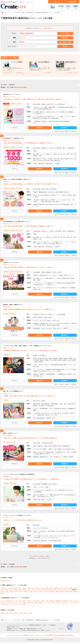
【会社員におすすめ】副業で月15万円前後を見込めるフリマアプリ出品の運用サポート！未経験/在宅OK (31, 479)
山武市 (40, 592)
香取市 (36, 592)
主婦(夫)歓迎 (30, 603)
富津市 (64, 590)
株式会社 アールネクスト (9, 348)
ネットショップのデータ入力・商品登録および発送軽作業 (19, 474)
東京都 (25, 613)
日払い (3, 603)
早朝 (62, 603)
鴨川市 (49, 590)
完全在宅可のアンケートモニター (12, 94)
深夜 (75, 603)
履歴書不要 (58, 601)
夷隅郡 (76, 592)
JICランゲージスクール (8, 518)
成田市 (76, 588)
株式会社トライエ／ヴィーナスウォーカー (12, 140)
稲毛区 (20, 588)
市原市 (29, 590)
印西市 (11, 592)
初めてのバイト (17, 603)
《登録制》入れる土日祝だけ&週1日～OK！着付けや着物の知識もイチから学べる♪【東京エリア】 (29, 396)
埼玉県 (16, 613)
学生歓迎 (24, 603)
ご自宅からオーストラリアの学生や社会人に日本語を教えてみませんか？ (23, 520)
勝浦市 (24, 590)
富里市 (21, 592)
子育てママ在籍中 (56, 603)
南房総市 (26, 592)
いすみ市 (45, 592)
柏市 (20, 590)
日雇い (24, 601)
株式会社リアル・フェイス (9, 265)
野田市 (66, 588)
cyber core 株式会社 (8, 435)
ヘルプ (44, 635)
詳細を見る (40, 128)
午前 (78, 603)
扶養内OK (52, 601)
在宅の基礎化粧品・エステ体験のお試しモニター (16, 221)
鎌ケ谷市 (55, 590)
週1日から (30, 601)
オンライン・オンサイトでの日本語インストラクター (17, 515)
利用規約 (26, 635)
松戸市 (62, 588)
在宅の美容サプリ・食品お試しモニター (14, 138)
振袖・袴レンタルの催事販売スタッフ (13, 391)
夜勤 (7, 604)
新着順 (25, 87)
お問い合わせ (56, 635)
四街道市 (3, 581)
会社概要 (49, 635)
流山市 (34, 590)
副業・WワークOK (74, 601)
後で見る (68, 7)
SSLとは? (61, 629)
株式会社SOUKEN (7, 307)
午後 (3, 604)
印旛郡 (57, 592)
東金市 (7, 590)
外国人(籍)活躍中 (39, 603)
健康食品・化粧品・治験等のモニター (13, 305)
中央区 (10, 588)
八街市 (7, 592)
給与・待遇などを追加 (65, 42)
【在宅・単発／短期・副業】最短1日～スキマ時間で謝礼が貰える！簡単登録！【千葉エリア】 (28, 143)
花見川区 (15, 588)
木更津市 (57, 588)
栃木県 (7, 613)
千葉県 (21, 613)
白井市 (16, 592)
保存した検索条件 (53, 7)
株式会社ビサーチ (7, 182)
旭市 (11, 590)
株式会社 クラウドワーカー (9, 97)
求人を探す (61, 6)
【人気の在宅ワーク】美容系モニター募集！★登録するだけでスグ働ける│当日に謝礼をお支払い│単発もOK (32, 99)
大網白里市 (51, 592)
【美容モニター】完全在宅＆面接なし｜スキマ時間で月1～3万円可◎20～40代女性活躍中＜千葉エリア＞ (31, 184)
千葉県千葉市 (4, 588)
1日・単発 (15, 601)
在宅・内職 (23, 604)
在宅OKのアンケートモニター (11, 263)
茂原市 (71, 588)
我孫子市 (44, 590)
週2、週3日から (37, 601)
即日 (43, 601)
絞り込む (65, 46)
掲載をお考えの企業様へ (67, 635)
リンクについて (10, 635)
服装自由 (8, 581)
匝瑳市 (31, 592)
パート (17, 604)
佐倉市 (2, 590)
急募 (47, 601)
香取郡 (62, 592)
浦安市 (69, 590)
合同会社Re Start (7, 477)
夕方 (71, 603)
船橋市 (47, 588)
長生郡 (71, 592)
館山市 (51, 588)
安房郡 (2, 593)
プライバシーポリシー (35, 635)
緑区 (29, 588)
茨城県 (2, 613)
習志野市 (15, 590)
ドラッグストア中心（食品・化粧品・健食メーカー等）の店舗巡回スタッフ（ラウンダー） (27, 346)
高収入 (2, 601)
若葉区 (25, 588)
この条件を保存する (47, 28)
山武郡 (66, 592)
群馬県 (11, 613)
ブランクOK (47, 603)
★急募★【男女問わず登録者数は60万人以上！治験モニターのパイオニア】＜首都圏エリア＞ (28, 309)
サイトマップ (19, 635)
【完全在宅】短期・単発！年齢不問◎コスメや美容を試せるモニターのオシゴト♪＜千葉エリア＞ (29, 267)
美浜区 (33, 588)
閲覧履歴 (76, 7)
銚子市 (38, 588)
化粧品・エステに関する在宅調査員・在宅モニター (17, 179)
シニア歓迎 (9, 603)
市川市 (42, 588)
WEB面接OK (65, 601)
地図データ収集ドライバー (10, 433)
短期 (20, 601)
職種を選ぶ (65, 38)
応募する (65, 128)
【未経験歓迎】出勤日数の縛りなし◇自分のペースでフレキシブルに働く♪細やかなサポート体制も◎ (30, 350)
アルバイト (12, 604)
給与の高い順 (18, 87)
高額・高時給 (8, 601)
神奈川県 (30, 613)
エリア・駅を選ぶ (65, 34)
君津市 (60, 590)
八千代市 (39, 590)
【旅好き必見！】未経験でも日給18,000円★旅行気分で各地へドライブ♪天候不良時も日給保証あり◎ (30, 438)
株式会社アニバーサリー (8, 393)
